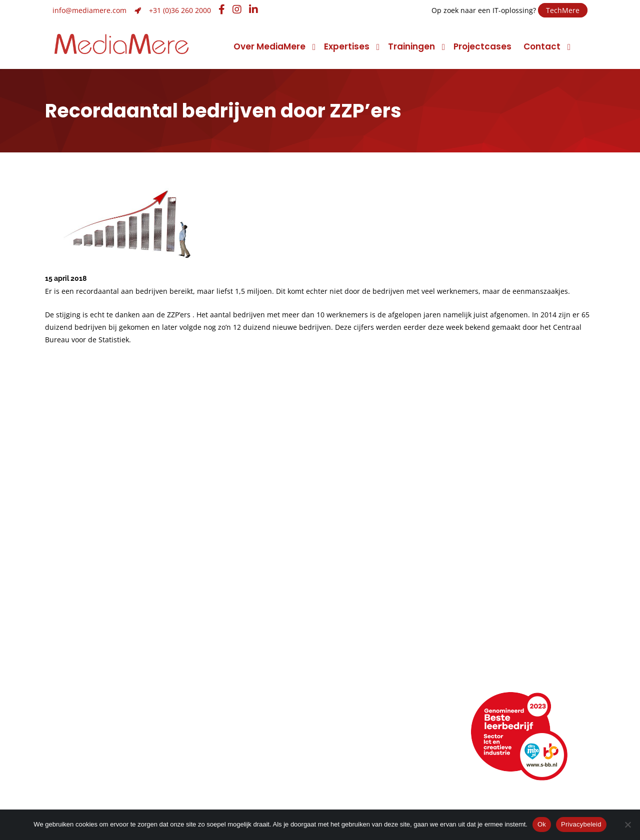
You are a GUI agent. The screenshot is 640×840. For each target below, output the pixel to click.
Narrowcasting (369, 680)
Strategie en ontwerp (246, 652)
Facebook (364, 748)
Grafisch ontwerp (238, 638)
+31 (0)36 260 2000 (180, 10)
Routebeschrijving (91, 734)
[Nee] (627, 825)
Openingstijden (85, 748)
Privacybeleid (581, 824)
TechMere (563, 10)
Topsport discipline (93, 652)
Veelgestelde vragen (97, 776)
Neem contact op (90, 720)
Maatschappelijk (88, 680)
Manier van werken (93, 638)
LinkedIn (360, 734)
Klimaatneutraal (87, 666)
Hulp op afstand (240, 762)
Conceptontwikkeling (383, 638)
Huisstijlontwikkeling (242, 680)
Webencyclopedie (91, 762)
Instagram (365, 762)
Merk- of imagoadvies (246, 666)
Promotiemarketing (379, 666)
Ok (542, 824)
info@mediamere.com (89, 10)
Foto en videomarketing (388, 652)
